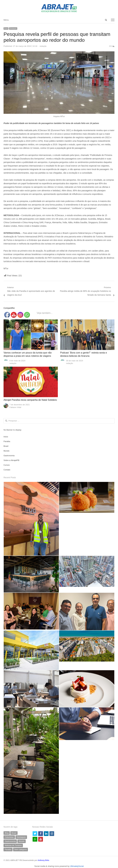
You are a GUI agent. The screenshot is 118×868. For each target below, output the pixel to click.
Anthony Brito (43, 860)
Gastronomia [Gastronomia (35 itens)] (10, 841)
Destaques (13, 28)
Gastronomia (9, 456)
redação (43, 46)
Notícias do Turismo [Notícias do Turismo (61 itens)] (13, 845)
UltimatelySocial (77, 866)
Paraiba (7, 441)
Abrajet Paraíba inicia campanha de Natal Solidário (30, 400)
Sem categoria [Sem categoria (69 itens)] (21, 849)
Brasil (6, 28)
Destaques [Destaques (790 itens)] (21, 837)
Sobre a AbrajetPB (11, 460)
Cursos (7, 465)
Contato (7, 470)
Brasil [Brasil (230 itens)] (14, 833)
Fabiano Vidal (15, 407)
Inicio (6, 437)
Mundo (6, 451)
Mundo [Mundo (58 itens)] (22, 841)
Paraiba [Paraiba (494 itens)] (8, 849)
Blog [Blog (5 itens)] (7, 833)
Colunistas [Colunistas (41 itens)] (9, 837)
